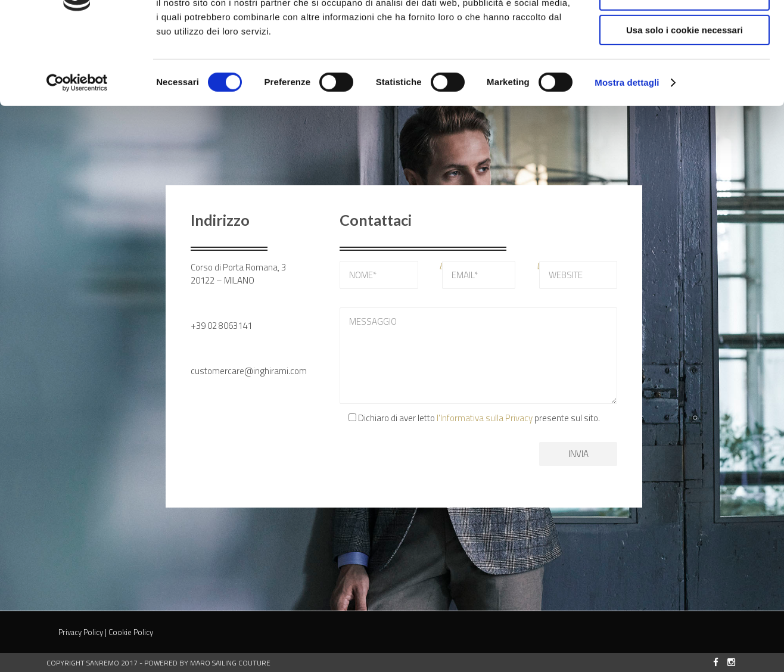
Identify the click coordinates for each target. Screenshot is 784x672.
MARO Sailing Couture (230, 663)
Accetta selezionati (684, 65)
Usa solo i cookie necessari (685, 99)
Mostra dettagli (627, 152)
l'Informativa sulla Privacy (485, 418)
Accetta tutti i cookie (685, 29)
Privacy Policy (81, 632)
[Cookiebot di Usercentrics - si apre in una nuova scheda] (77, 152)
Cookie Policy (131, 632)
